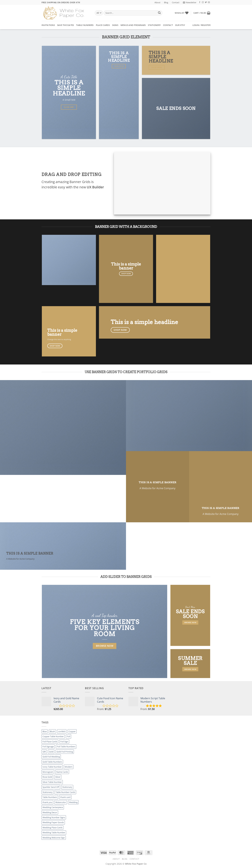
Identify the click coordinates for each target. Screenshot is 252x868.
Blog (166, 2)
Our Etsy (180, 25)
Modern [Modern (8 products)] (69, 767)
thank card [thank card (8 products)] (65, 797)
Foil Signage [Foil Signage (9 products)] (48, 747)
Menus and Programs (133, 25)
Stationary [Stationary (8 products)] (67, 787)
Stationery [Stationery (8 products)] (47, 792)
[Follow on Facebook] (200, 2)
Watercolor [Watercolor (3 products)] (61, 802)
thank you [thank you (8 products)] (47, 802)
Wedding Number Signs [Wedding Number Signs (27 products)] (54, 817)
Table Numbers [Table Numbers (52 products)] (50, 797)
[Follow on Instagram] (203, 2)
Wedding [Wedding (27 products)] (73, 802)
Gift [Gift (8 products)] (44, 752)
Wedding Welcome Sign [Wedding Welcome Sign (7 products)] (54, 838)
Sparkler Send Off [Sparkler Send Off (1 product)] (51, 787)
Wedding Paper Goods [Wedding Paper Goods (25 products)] (53, 822)
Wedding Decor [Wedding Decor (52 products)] (50, 812)
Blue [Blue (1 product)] (45, 731)
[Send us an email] (209, 2)
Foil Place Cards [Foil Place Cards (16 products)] (50, 742)
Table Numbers (85, 25)
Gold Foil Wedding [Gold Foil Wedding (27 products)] (51, 757)
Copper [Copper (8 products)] (72, 731)
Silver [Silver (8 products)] (58, 777)
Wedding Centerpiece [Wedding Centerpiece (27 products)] (53, 807)
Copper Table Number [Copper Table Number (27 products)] (53, 736)
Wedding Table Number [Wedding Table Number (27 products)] (54, 832)
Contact (176, 2)
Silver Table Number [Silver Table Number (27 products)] (52, 782)
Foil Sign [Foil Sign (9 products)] (64, 742)
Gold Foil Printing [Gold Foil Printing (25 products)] (65, 752)
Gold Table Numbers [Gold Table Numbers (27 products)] (52, 762)
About (157, 2)
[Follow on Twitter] (206, 2)
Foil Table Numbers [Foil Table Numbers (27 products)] (66, 747)
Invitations (48, 25)
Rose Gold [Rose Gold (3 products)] (47, 777)
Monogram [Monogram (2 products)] (48, 772)
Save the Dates (66, 25)
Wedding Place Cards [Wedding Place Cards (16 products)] (52, 828)
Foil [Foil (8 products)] (68, 736)
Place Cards (103, 25)
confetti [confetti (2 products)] (62, 731)
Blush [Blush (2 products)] (52, 731)
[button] (190, 2)
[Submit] (159, 13)
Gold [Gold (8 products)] (51, 752)
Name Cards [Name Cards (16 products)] (62, 772)
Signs (115, 25)
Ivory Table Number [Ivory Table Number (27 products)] (52, 767)
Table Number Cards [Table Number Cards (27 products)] (65, 792)
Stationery (154, 25)
